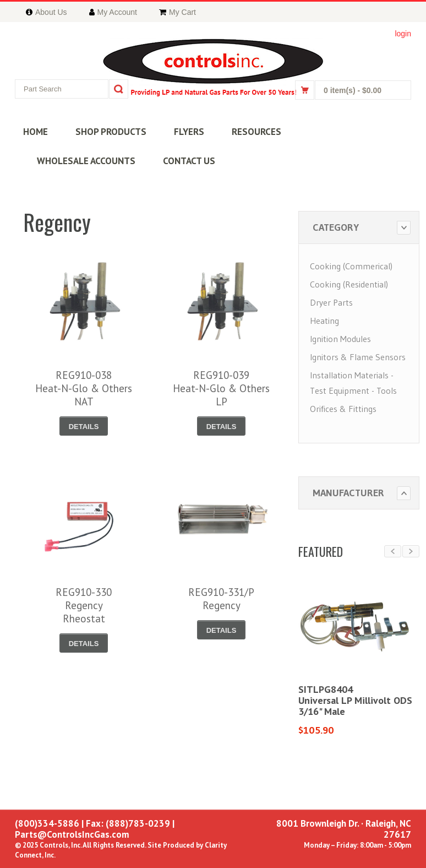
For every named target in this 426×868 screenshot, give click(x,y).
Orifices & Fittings (343, 409)
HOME (35, 132)
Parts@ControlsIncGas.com (72, 834)
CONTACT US (189, 161)
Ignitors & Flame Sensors (358, 357)
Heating (324, 321)
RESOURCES (256, 132)
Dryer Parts (331, 302)
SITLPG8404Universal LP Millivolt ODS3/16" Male (355, 700)
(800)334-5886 (47, 823)
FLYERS (189, 132)
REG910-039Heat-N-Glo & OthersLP (221, 388)
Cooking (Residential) (349, 284)
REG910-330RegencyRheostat (84, 605)
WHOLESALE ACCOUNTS (86, 161)
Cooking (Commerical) (351, 266)
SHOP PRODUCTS (111, 132)
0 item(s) (353, 90)
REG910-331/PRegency (221, 599)
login (403, 34)
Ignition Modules (340, 339)
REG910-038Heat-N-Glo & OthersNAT (84, 388)
